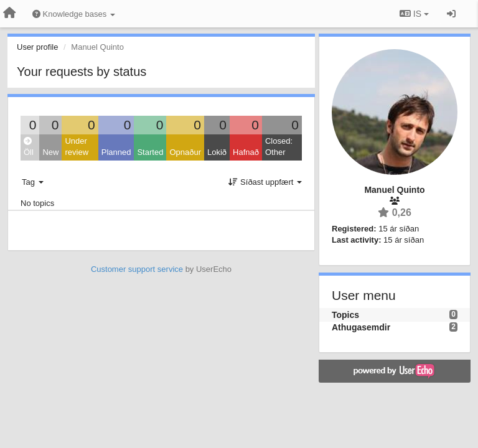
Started (150, 152)
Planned (116, 152)
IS (414, 14)
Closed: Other (279, 147)
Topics (345, 315)
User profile (37, 47)
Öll (29, 147)
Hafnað (246, 152)
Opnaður (185, 152)
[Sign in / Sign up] (451, 14)
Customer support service (137, 269)
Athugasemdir (361, 327)
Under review (77, 147)
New (50, 152)
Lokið (217, 152)
